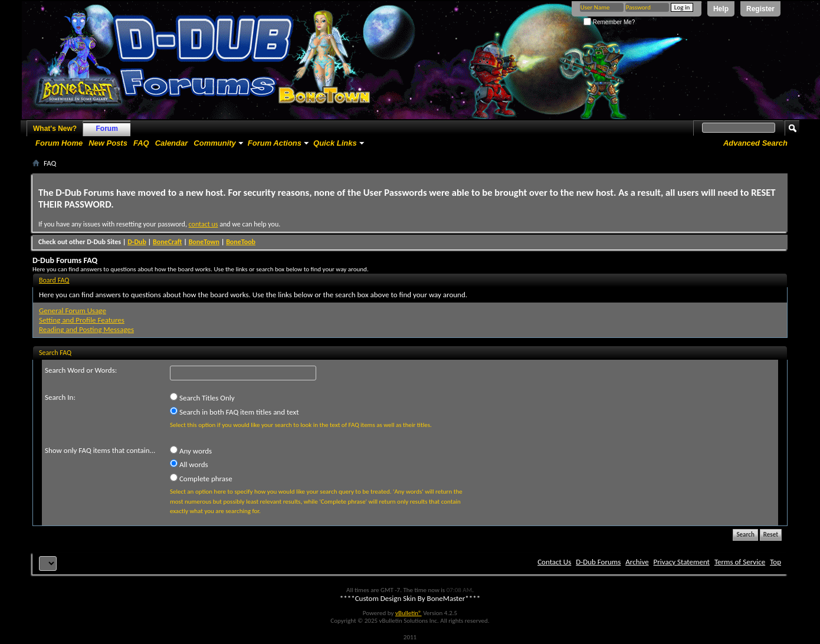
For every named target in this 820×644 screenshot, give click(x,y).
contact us (204, 224)
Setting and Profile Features (82, 320)
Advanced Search (755, 143)
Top (775, 562)
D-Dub (137, 242)
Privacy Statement (682, 562)
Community (215, 143)
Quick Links (335, 143)
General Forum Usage (73, 310)
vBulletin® (409, 613)
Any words (191, 451)
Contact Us (554, 562)
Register (760, 9)
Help (721, 9)
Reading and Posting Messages (86, 329)
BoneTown (204, 242)
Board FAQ (54, 280)
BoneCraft (168, 242)
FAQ (141, 143)
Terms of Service (740, 562)
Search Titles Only (202, 397)
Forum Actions (275, 143)
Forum (107, 129)
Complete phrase (201, 478)
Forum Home (59, 143)
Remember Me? (609, 22)
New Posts (108, 143)
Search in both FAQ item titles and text (234, 412)
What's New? (55, 129)
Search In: (60, 397)
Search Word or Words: (81, 370)
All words (189, 464)
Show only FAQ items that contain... (100, 450)
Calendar (172, 143)
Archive (637, 562)
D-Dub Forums (598, 562)
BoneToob (241, 242)
